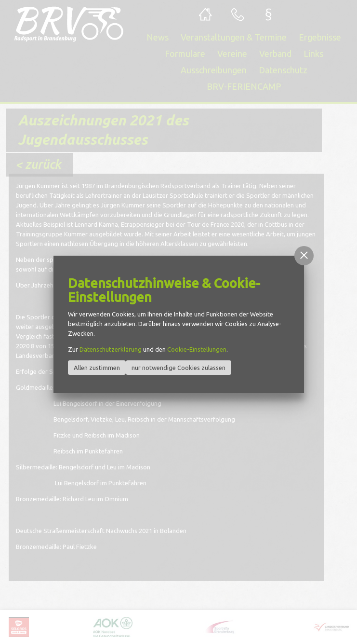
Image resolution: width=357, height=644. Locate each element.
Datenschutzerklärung (111, 349)
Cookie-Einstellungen (197, 349)
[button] (304, 256)
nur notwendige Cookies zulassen (178, 368)
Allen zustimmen (97, 368)
